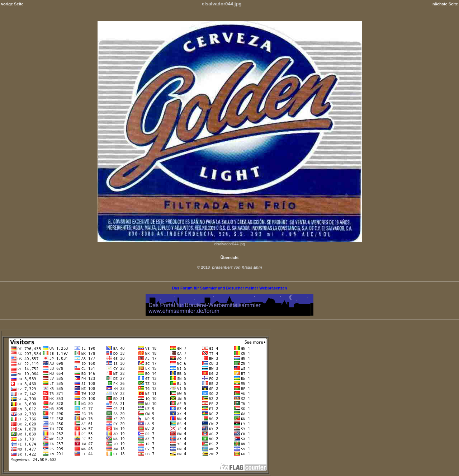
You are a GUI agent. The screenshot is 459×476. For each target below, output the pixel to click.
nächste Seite (445, 4)
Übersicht (230, 258)
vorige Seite (12, 4)
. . (136, 470)
